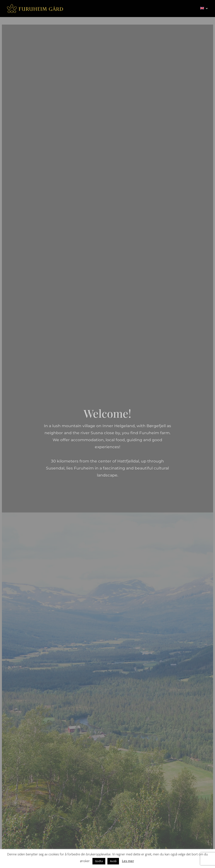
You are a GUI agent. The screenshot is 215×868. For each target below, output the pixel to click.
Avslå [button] (113, 861)
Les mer (128, 861)
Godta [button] (99, 861)
